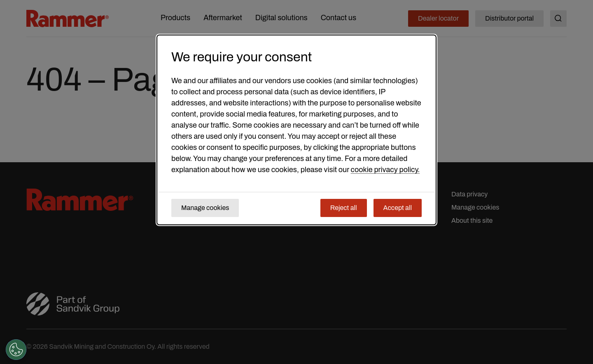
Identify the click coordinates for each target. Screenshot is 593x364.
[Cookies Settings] (16, 350)
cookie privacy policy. (385, 170)
